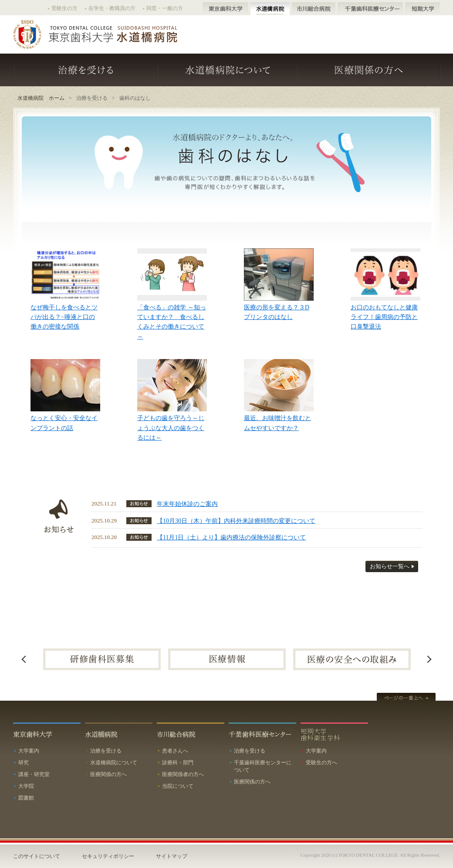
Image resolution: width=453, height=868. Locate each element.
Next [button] (429, 659)
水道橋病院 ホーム (41, 98)
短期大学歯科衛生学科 (334, 734)
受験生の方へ (321, 763)
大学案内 (29, 751)
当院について (178, 786)
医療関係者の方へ (183, 774)
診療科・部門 (178, 763)
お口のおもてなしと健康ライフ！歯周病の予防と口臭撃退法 (384, 317)
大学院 (26, 786)
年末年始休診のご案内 (187, 504)
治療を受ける (85, 70)
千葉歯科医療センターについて (263, 766)
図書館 (26, 798)
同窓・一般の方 (165, 8)
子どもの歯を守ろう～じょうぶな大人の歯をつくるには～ (171, 428)
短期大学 (423, 9)
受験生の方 (64, 8)
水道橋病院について (227, 70)
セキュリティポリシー (108, 856)
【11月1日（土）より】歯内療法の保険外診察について (231, 537)
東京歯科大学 (225, 9)
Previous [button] (24, 659)
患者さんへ (175, 751)
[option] (102, 659)
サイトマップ (172, 856)
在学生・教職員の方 (112, 8)
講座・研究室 (34, 774)
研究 (24, 763)
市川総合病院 (314, 9)
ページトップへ (406, 698)
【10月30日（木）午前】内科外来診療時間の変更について (236, 521)
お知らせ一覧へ (390, 566)
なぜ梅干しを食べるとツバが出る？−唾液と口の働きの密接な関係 (64, 317)
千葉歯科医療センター (370, 9)
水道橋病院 (270, 9)
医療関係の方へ (368, 70)
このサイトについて (37, 856)
